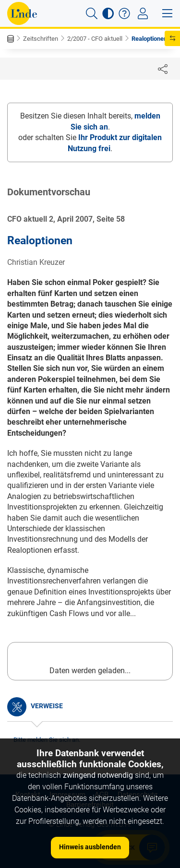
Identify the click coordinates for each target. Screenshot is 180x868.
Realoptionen (149, 39)
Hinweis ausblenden (90, 847)
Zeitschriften (41, 39)
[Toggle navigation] (143, 13)
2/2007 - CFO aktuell (95, 39)
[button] (92, 13)
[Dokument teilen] (163, 69)
